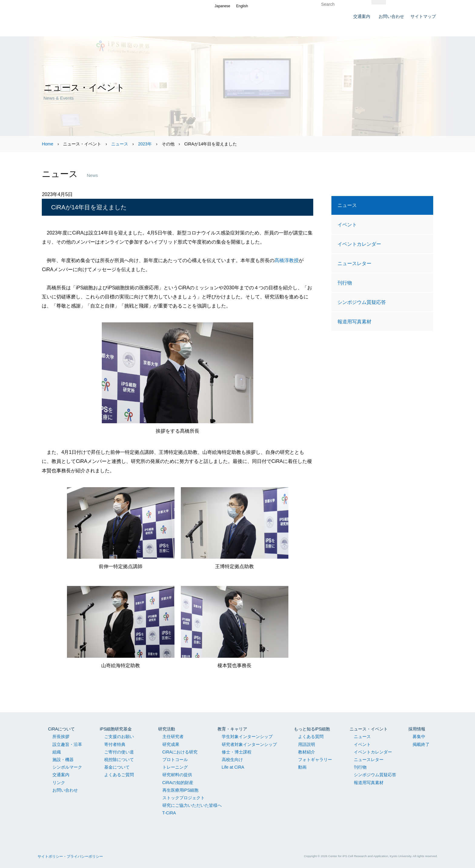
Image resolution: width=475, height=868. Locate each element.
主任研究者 (173, 737)
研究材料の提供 (177, 775)
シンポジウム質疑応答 (362, 302)
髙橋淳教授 (287, 260)
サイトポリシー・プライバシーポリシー (70, 856)
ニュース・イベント (369, 729)
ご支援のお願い (119, 737)
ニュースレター (354, 263)
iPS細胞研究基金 (116, 729)
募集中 (419, 737)
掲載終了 (421, 744)
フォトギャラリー (315, 760)
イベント (347, 224)
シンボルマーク (67, 767)
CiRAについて (62, 729)
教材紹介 (307, 752)
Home (47, 144)
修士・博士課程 (237, 752)
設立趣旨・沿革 (67, 744)
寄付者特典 (115, 744)
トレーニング (175, 767)
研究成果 (171, 744)
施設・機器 (63, 760)
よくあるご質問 (119, 775)
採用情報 (417, 729)
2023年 (145, 144)
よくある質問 (311, 737)
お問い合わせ (65, 790)
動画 (302, 767)
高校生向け (232, 760)
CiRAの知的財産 (178, 783)
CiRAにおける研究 (180, 752)
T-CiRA (169, 813)
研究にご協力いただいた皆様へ (192, 805)
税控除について (119, 760)
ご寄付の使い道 (119, 752)
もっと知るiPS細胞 (312, 729)
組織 (57, 752)
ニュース (120, 144)
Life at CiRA (233, 767)
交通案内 (61, 775)
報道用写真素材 (354, 321)
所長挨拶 (61, 737)
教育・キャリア (232, 729)
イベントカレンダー (359, 244)
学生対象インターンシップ (247, 737)
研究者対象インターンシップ (249, 744)
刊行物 (345, 283)
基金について (117, 767)
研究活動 (167, 729)
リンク (59, 783)
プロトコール (175, 760)
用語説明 (307, 744)
